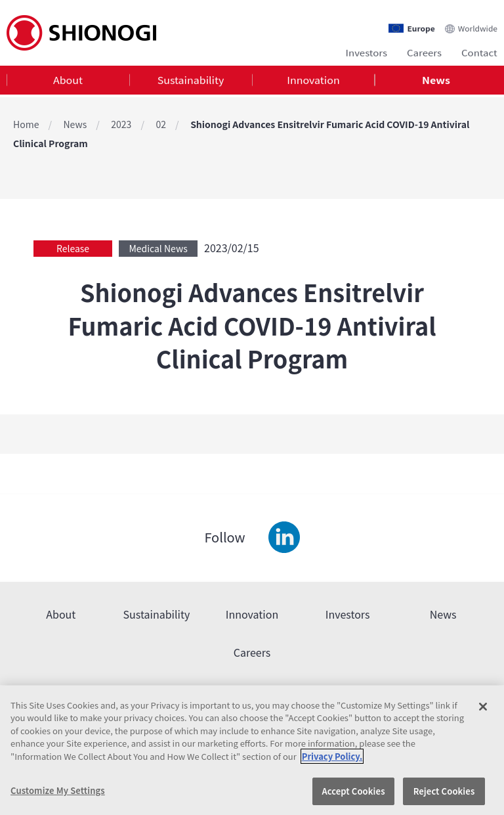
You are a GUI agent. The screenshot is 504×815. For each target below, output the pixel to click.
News (436, 81)
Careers (424, 51)
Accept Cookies (353, 791)
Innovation (313, 81)
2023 (121, 124)
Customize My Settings (58, 790)
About (68, 81)
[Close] (483, 707)
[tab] (68, 82)
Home (26, 124)
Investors (367, 51)
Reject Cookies (444, 791)
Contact (479, 51)
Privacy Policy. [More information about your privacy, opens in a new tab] (332, 756)
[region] (252, 750)
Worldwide (478, 24)
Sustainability (191, 81)
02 (161, 124)
